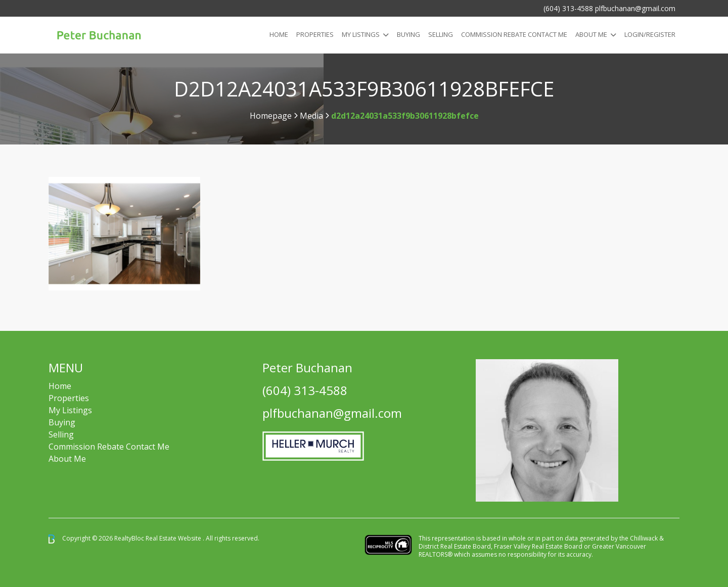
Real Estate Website (174, 538)
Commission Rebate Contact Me (109, 447)
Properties (315, 34)
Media (311, 116)
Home (279, 34)
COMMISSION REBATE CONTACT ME (514, 34)
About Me (591, 34)
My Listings (361, 34)
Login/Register (650, 34)
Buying (408, 34)
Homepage (271, 116)
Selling (441, 34)
